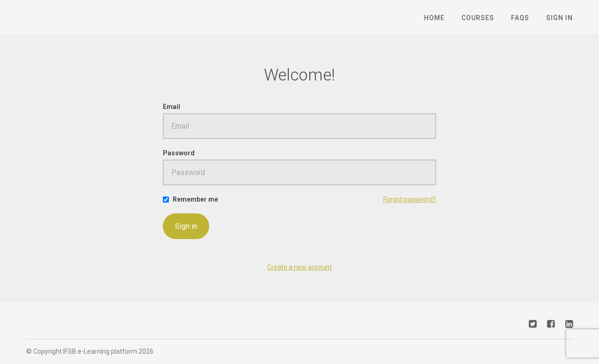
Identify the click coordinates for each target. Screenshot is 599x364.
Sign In (559, 18)
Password (179, 153)
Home (434, 18)
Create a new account (299, 267)
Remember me (195, 199)
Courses (478, 18)
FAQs (520, 18)
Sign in (186, 226)
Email (172, 107)
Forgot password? (410, 199)
